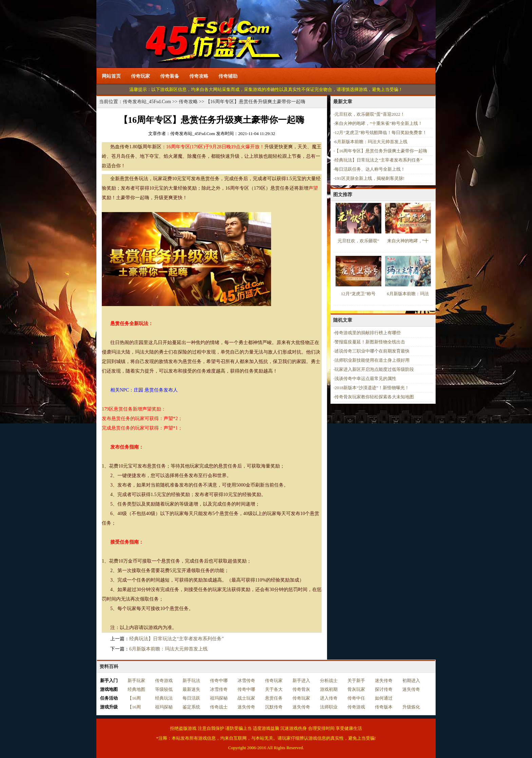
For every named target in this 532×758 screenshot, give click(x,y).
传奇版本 (384, 707)
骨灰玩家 (356, 689)
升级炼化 (411, 707)
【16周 (134, 698)
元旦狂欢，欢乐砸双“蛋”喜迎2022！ (370, 114)
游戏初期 (329, 689)
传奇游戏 (164, 680)
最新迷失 (191, 689)
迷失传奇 (384, 680)
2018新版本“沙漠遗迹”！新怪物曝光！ (372, 388)
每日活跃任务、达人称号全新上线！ (370, 169)
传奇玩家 (140, 76)
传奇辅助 (228, 76)
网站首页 (111, 76)
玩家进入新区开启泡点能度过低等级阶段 (374, 369)
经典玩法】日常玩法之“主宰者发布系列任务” (176, 639)
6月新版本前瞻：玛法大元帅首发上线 (168, 649)
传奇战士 (219, 707)
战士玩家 (246, 698)
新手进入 (301, 680)
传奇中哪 (219, 680)
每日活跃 (191, 698)
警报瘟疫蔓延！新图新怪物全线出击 (370, 342)
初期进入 (411, 680)
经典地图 (136, 689)
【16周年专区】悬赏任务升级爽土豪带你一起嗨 (381, 151)
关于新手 (356, 680)
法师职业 (329, 707)
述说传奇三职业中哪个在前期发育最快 (372, 351)
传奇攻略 (199, 76)
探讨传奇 (384, 689)
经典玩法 (164, 698)
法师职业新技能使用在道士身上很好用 (372, 360)
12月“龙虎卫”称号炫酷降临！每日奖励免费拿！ (381, 132)
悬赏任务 (274, 698)
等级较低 (164, 689)
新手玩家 (136, 680)
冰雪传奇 (246, 680)
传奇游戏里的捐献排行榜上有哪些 (368, 333)
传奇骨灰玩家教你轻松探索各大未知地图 (374, 397)
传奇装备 (170, 76)
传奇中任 (356, 698)
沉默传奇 (274, 707)
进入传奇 (329, 698)
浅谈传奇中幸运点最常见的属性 (365, 378)
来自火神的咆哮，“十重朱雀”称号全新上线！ (378, 123)
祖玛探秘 (219, 698)
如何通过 (384, 698)
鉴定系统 (191, 707)
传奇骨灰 (301, 689)
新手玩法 (191, 680)
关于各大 (274, 689)
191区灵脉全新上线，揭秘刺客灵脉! (369, 178)
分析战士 (329, 680)
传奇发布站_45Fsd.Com (147, 102)
